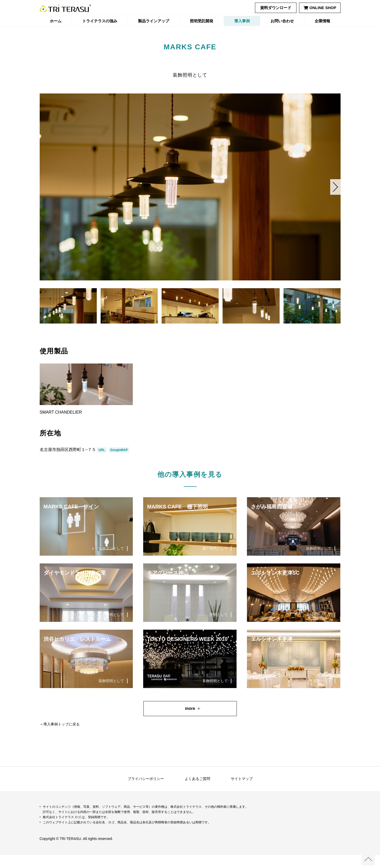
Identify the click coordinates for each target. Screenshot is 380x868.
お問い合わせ (282, 21)
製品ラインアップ (154, 21)
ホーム (56, 21)
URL (102, 463)
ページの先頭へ (368, 859)
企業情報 (322, 21)
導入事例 (242, 21)
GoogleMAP (119, 463)
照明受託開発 (202, 21)
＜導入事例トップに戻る (60, 737)
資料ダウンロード (276, 8)
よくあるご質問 (197, 792)
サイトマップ (242, 792)
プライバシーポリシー (146, 792)
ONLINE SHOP (320, 8)
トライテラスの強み (100, 21)
